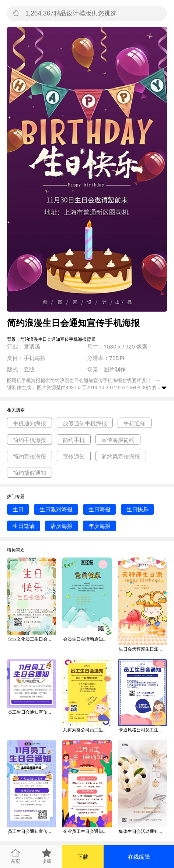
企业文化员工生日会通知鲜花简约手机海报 (32, 639)
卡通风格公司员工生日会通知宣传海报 (143, 730)
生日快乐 (138, 509)
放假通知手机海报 (85, 423)
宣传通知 (74, 456)
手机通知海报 (29, 423)
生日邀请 (24, 526)
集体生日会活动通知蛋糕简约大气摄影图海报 (143, 831)
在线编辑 (139, 857)
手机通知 (135, 423)
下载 (83, 857)
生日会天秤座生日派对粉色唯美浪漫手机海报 (143, 649)
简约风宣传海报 (121, 456)
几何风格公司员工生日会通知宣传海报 (87, 730)
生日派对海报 (56, 509)
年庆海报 (100, 526)
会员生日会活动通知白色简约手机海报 (87, 639)
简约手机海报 (29, 440)
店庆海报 (62, 526)
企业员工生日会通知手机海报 (87, 831)
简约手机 (74, 440)
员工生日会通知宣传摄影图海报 (32, 712)
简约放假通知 (29, 473)
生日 (18, 509)
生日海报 (100, 509)
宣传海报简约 (118, 440)
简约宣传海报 (29, 456)
